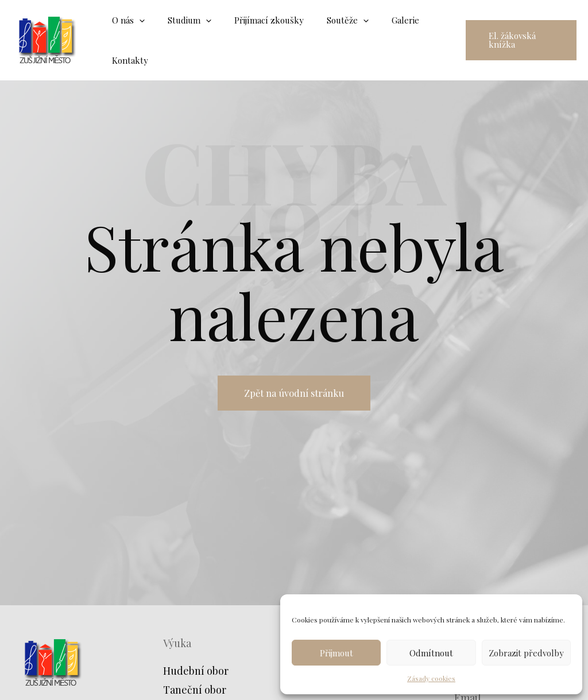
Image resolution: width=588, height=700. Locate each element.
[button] (517, 40)
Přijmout (336, 653)
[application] (136, 20)
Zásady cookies (431, 678)
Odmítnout (431, 653)
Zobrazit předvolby (526, 653)
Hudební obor (196, 671)
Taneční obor (195, 690)
